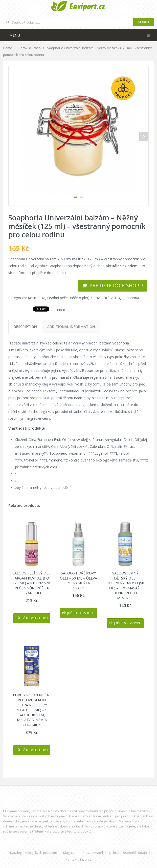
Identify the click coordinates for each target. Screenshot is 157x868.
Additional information (71, 327)
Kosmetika (37, 298)
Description (25, 327)
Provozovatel (93, 853)
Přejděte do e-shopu (116, 285)
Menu (15, 35)
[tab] (25, 327)
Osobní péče (58, 298)
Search (144, 22)
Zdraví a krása (102, 298)
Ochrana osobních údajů (128, 853)
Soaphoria (131, 298)
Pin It (61, 310)
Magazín (70, 853)
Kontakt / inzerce (78, 860)
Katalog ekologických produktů (34, 853)
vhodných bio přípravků (87, 826)
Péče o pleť (79, 298)
